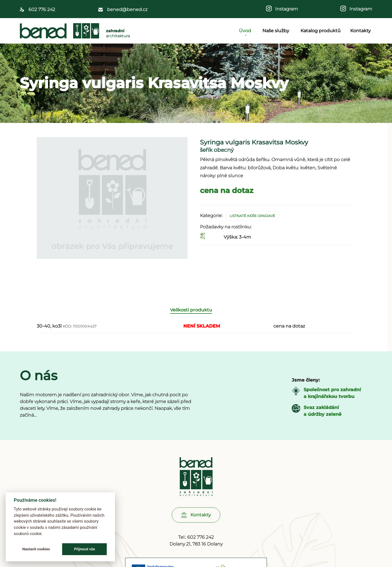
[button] (196, 516)
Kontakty (361, 31)
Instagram (285, 9)
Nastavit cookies (36, 549)
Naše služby (277, 31)
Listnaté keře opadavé (252, 216)
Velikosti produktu (191, 311)
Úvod (246, 31)
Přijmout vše (84, 549)
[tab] (194, 311)
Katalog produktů (321, 31)
